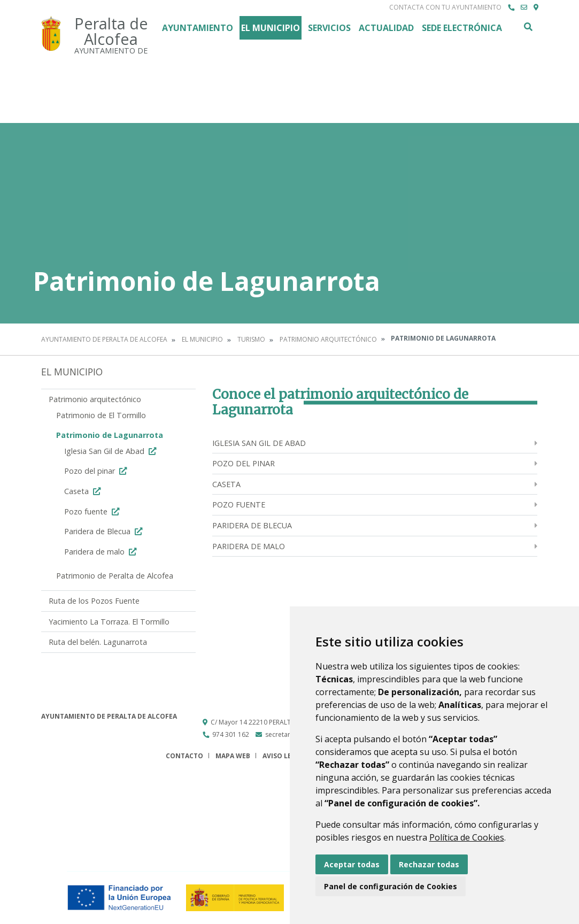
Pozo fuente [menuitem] (239, 505)
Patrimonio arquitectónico (328, 339)
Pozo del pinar (97, 471)
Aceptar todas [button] (352, 864)
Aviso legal (283, 756)
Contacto (184, 756)
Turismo (251, 339)
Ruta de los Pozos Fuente (94, 601)
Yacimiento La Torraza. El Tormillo (109, 622)
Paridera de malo (102, 552)
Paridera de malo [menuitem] (249, 546)
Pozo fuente (93, 511)
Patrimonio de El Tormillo (101, 415)
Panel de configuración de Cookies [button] (391, 886)
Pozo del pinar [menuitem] (244, 463)
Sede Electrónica (462, 28)
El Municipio (271, 28)
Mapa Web (233, 756)
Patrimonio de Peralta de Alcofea (115, 576)
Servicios (329, 28)
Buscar (528, 27)
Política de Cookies (467, 837)
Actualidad (386, 28)
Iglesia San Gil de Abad (111, 451)
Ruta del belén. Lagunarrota (98, 642)
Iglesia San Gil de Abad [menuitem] (259, 443)
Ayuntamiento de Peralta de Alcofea (104, 339)
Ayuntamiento (198, 28)
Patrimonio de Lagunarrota (110, 435)
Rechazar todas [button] (429, 864)
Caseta (84, 491)
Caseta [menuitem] (226, 484)
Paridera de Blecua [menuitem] (252, 525)
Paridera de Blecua (105, 531)
